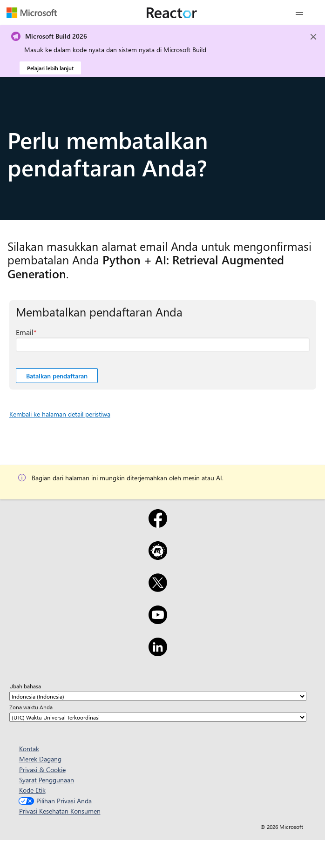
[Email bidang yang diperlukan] (163, 345)
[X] (158, 589)
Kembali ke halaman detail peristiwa (60, 414)
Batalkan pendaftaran (57, 376)
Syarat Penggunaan (47, 780)
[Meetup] (158, 557)
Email (25, 332)
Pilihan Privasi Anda (54, 801)
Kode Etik (32, 790)
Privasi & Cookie (42, 770)
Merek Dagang (40, 759)
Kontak (29, 749)
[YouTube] (158, 621)
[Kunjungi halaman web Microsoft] (32, 13)
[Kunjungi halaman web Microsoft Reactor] (172, 13)
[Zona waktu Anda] (158, 717)
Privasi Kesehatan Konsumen (60, 811)
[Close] (313, 37)
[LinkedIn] (158, 653)
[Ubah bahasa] (158, 696)
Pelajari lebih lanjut (50, 68)
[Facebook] (158, 525)
